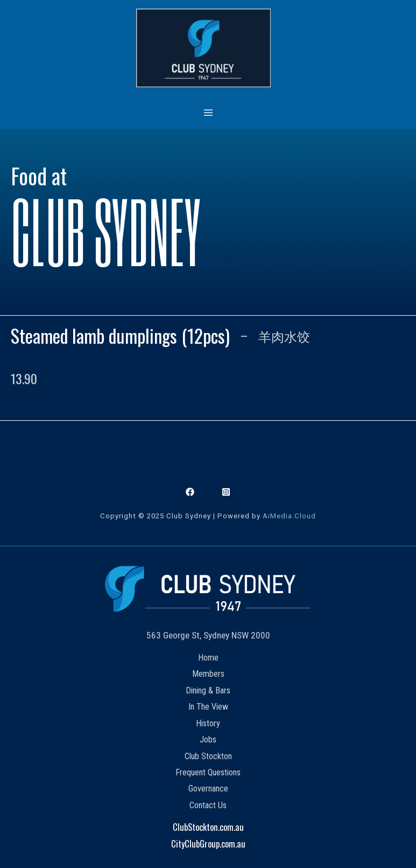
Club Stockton (208, 756)
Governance (208, 789)
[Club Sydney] (203, 48)
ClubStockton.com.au (208, 827)
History (208, 723)
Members (208, 674)
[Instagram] (226, 492)
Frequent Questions (208, 772)
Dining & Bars (208, 690)
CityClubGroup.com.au (208, 843)
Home (208, 658)
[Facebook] (190, 492)
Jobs (208, 739)
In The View (208, 707)
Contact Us (208, 805)
